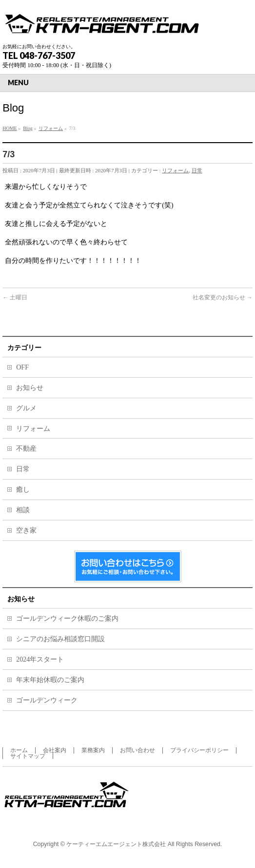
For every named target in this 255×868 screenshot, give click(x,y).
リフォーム (175, 170)
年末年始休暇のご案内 (50, 680)
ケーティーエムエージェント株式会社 (116, 844)
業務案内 (93, 750)
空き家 (26, 530)
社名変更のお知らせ (223, 297)
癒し (23, 489)
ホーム (19, 750)
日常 (197, 170)
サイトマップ (28, 756)
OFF (22, 367)
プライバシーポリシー (199, 750)
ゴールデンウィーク (47, 700)
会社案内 (55, 750)
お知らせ (30, 388)
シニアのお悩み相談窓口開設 (60, 639)
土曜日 (15, 297)
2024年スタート (40, 659)
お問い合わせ (137, 750)
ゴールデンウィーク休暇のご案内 (67, 619)
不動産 (26, 449)
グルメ (26, 408)
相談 (23, 510)
